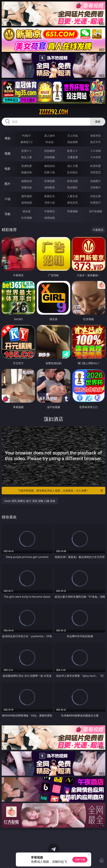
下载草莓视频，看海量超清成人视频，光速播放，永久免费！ (61, 491)
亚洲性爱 (27, 166)
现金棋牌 (73, 142)
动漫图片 (96, 181)
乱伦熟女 (73, 172)
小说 (8, 199)
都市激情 (27, 196)
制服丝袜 (27, 172)
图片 (8, 184)
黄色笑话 (73, 203)
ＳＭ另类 (96, 157)
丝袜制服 (50, 157)
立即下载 (80, 860)
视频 (8, 153)
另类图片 (96, 187)
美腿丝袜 (27, 187)
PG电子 (26, 136)
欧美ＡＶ (73, 151)
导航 (8, 214)
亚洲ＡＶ (27, 151)
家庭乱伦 (50, 196)
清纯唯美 (50, 187)
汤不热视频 (96, 211)
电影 (8, 169)
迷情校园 (27, 203)
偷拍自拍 (50, 166)
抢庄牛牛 (96, 142)
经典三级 (50, 172)
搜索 (98, 122)
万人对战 (73, 136)
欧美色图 (73, 181)
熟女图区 (73, 187)
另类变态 (96, 172)
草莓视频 (73, 211)
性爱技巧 (96, 203)
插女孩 (27, 211)
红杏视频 (27, 218)
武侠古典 (96, 196)
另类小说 (50, 203)
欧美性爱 (96, 166)
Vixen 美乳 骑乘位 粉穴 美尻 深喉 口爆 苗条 (30, 501)
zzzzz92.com (53, 112)
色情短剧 (50, 218)
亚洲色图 (50, 181)
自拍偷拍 (50, 151)
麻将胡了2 (27, 142)
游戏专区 (96, 136)
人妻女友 (73, 196)
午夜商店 (50, 211)
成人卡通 (73, 166)
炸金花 (50, 142)
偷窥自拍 (27, 181)
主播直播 (73, 157)
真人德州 (50, 136)
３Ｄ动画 (96, 151)
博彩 (8, 138)
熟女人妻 (27, 157)
